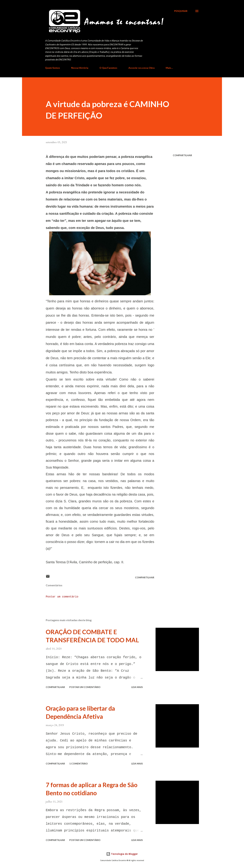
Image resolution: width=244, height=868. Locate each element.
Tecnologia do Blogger (122, 854)
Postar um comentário (62, 597)
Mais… (169, 68)
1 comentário (79, 764)
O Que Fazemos (108, 68)
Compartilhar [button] (182, 155)
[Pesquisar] (181, 11)
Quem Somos (53, 68)
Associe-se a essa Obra (141, 68)
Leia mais (137, 687)
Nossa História (80, 68)
